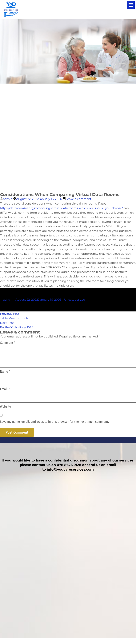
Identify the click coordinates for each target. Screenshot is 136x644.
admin (8, 199)
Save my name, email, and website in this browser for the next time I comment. (54, 422)
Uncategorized (75, 300)
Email (5, 389)
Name (5, 372)
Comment (8, 343)
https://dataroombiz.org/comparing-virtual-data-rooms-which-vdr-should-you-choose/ (61, 208)
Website (6, 407)
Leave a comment (79, 199)
